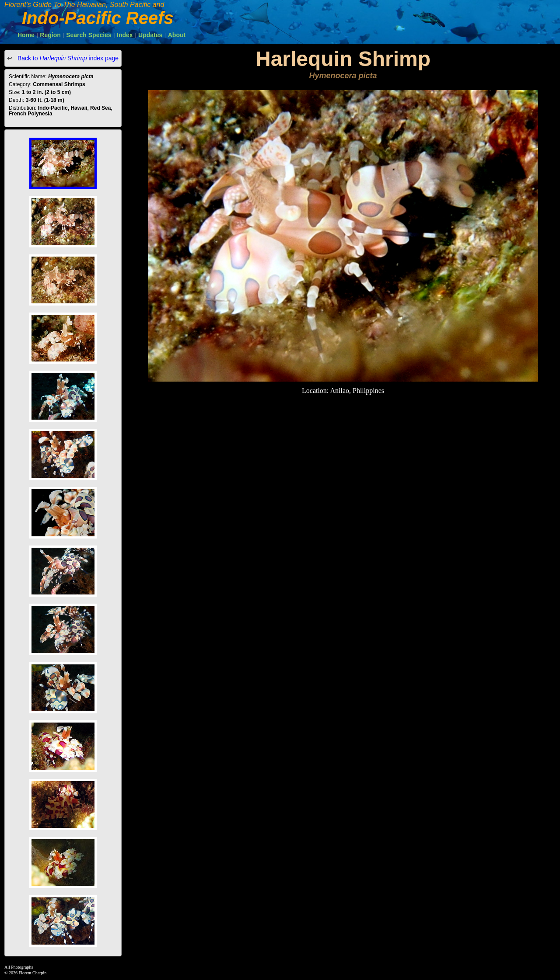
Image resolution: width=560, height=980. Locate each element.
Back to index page (67, 58)
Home (26, 35)
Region (50, 35)
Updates (150, 35)
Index (125, 35)
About (177, 35)
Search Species (89, 35)
